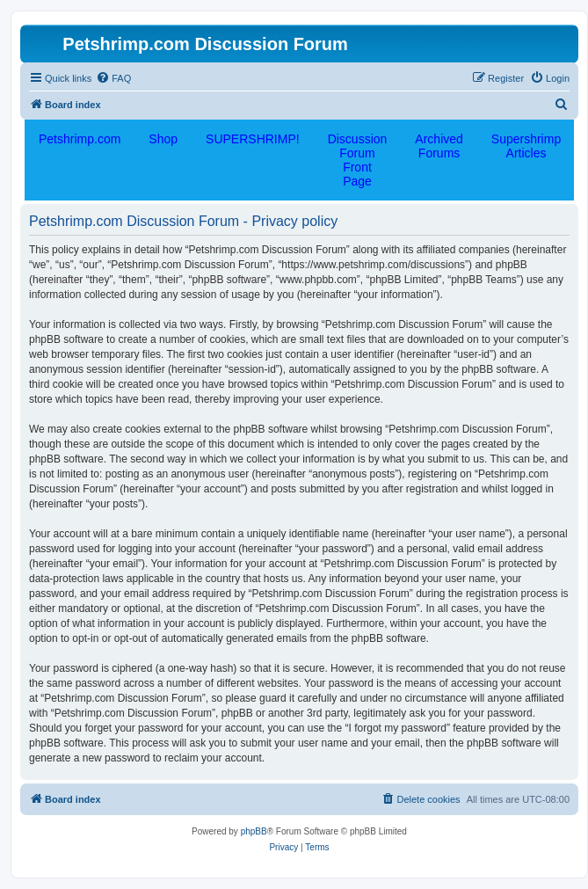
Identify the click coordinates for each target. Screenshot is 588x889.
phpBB (254, 831)
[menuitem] (113, 78)
